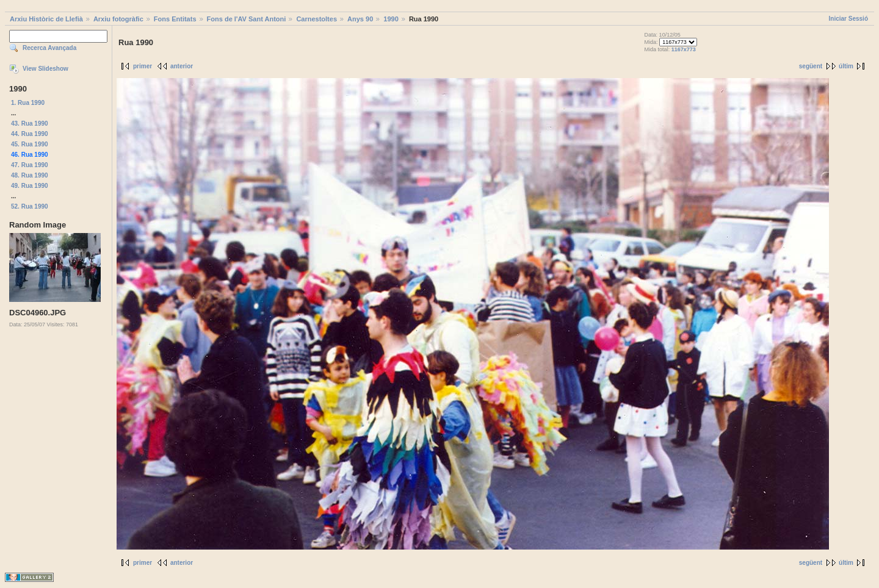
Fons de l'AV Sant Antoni (247, 19)
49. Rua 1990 (30, 186)
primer (143, 66)
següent (811, 66)
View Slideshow (45, 69)
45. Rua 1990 (30, 144)
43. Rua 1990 (30, 124)
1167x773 (684, 49)
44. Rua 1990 (30, 134)
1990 (391, 19)
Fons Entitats (175, 19)
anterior (182, 66)
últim (846, 66)
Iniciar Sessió (848, 19)
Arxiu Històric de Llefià (46, 19)
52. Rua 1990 (30, 206)
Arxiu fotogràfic (118, 19)
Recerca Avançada (49, 48)
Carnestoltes (317, 19)
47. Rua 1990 (30, 165)
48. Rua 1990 (30, 175)
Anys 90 (360, 19)
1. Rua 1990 (28, 103)
